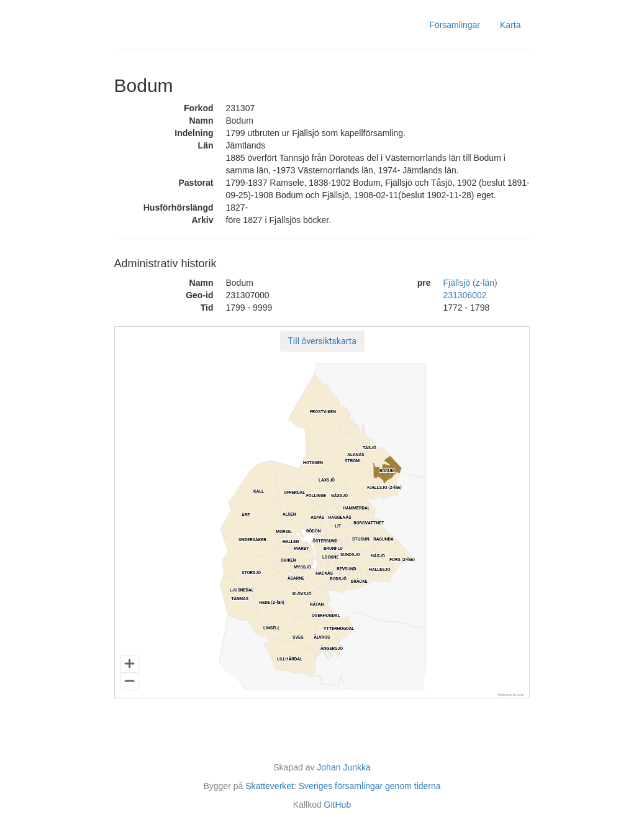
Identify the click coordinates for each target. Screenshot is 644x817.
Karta (510, 25)
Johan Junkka (343, 767)
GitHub (338, 805)
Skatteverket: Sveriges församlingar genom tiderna (343, 786)
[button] (322, 341)
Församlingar (455, 25)
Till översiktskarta (322, 341)
